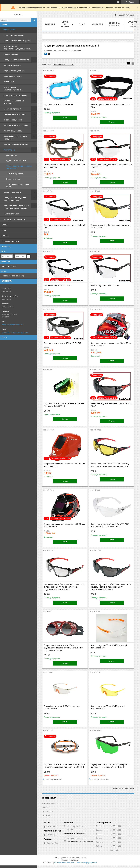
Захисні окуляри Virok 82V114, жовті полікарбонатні (108, 707)
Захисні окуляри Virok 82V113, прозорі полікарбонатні (62, 707)
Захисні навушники (15, 174)
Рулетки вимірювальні (14, 35)
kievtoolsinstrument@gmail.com (15, 332)
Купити (65, 118)
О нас (4, 230)
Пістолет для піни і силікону (16, 144)
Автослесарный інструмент (16, 125)
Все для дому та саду (13, 131)
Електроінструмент (12, 109)
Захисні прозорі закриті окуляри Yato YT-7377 (110, 106)
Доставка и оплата (10, 241)
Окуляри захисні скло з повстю (59, 104)
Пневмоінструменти (13, 120)
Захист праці (9, 150)
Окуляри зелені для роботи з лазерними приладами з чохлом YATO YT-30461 (110, 766)
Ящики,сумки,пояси (12, 192)
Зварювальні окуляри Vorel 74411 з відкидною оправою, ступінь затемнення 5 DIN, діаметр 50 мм (64, 648)
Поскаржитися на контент (64, 863)
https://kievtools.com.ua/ (12, 325)
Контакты (97, 24)
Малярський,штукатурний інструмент (15, 138)
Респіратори (12, 155)
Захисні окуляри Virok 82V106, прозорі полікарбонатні (109, 646)
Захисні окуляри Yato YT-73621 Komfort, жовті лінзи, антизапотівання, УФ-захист (110, 465)
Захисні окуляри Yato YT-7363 (105, 285)
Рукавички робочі (14, 179)
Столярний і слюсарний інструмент (14, 102)
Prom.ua (83, 858)
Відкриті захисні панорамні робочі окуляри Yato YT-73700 (64, 166)
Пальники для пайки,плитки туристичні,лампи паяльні (16, 207)
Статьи (5, 225)
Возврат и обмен (133, 24)
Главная (50, 24)
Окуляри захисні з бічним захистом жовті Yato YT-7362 (110, 226)
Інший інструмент (11, 214)
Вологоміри (9, 82)
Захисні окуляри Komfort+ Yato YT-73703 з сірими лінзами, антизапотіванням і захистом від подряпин (111, 587)
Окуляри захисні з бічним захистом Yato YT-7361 (65, 226)
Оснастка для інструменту (15, 95)
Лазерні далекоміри (13, 76)
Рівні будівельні (11, 54)
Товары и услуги (9, 30)
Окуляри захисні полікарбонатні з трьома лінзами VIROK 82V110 (64, 405)
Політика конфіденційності (86, 863)
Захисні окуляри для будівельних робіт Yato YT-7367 (112, 166)
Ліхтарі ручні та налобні (14, 219)
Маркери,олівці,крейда (14, 71)
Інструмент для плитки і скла (16, 60)
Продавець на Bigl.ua (70, 860)
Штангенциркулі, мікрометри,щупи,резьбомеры (17, 47)
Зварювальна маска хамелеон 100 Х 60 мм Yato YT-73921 (111, 344)
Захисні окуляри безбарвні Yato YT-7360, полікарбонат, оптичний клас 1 (110, 525)
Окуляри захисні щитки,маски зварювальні (19, 167)
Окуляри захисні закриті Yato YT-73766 (62, 343)
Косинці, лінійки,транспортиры (17, 41)
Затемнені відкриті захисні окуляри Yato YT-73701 (112, 405)
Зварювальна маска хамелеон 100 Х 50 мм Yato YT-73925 (64, 465)
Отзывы (5, 236)
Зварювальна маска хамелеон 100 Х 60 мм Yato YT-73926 (64, 525)
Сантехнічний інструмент (15, 114)
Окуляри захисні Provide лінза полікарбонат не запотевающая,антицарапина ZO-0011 (65, 766)
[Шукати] (34, 20)
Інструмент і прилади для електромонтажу (15, 199)
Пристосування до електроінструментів (13, 88)
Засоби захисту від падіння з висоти (18, 186)
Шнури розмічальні (12, 65)
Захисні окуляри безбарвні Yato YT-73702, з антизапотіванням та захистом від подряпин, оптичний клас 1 (65, 587)
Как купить (48, 811)
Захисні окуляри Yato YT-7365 (58, 285)
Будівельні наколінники (16, 161)
